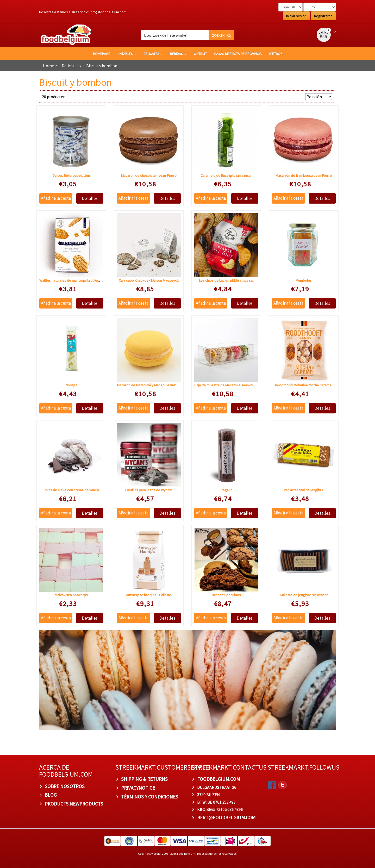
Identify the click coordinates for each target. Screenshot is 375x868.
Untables (127, 54)
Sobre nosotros (65, 786)
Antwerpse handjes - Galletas (149, 595)
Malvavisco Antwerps (71, 595)
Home (48, 66)
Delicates (153, 54)
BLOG (51, 795)
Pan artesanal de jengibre (304, 490)
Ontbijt (200, 54)
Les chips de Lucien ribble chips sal (226, 280)
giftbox (276, 54)
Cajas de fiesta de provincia (238, 54)
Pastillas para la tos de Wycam (149, 490)
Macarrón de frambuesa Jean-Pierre (304, 175)
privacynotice (138, 788)
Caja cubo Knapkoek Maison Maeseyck (149, 280)
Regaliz (226, 490)
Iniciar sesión (296, 16)
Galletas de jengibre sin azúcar (304, 595)
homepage (102, 54)
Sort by (296, 97)
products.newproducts (74, 804)
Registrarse (323, 16)
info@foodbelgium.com (108, 12)
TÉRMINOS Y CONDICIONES (150, 797)
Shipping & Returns (144, 779)
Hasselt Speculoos (226, 595)
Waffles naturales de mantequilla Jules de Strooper (79, 280)
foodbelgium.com (218, 779)
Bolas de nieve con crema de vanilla (71, 490)
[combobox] (187, 35)
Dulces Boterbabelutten (71, 175)
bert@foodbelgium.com (226, 817)
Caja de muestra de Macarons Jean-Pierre (227, 385)
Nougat (71, 385)
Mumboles (304, 280)
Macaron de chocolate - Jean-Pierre (149, 175)
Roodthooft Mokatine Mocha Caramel (304, 385)
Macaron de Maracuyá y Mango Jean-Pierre (150, 385)
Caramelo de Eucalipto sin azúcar (226, 175)
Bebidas (178, 54)
